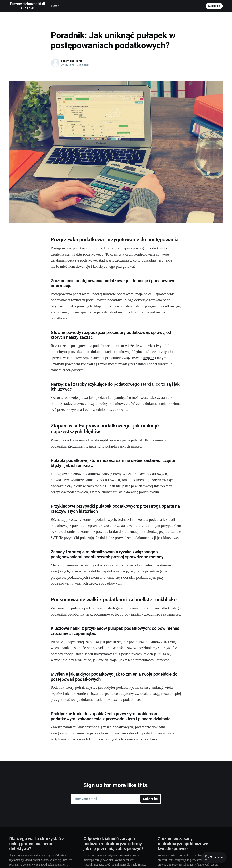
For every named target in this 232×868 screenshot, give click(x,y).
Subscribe (214, 6)
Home (55, 6)
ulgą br (149, 358)
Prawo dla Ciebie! (72, 61)
